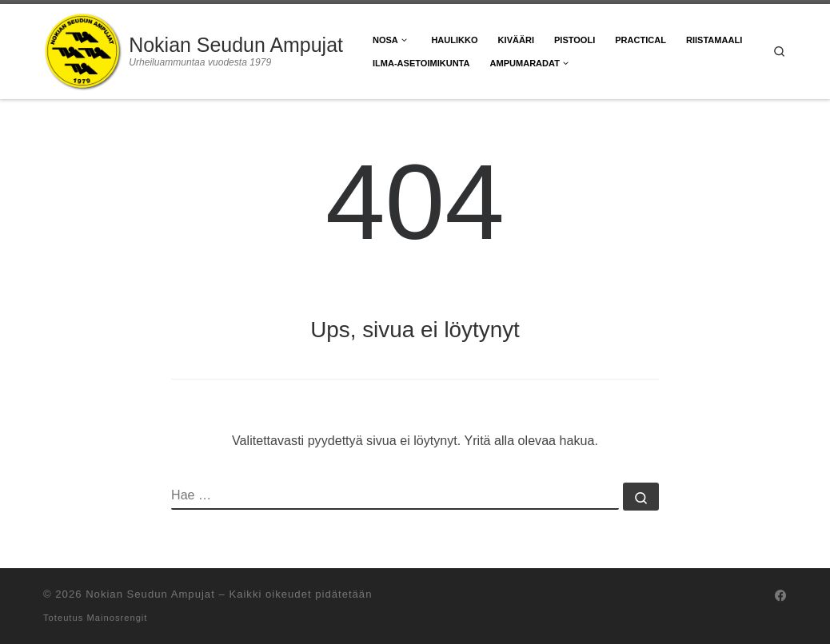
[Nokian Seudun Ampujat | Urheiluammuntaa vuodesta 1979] (83, 50)
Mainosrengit (117, 618)
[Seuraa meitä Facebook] (781, 596)
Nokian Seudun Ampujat (150, 594)
